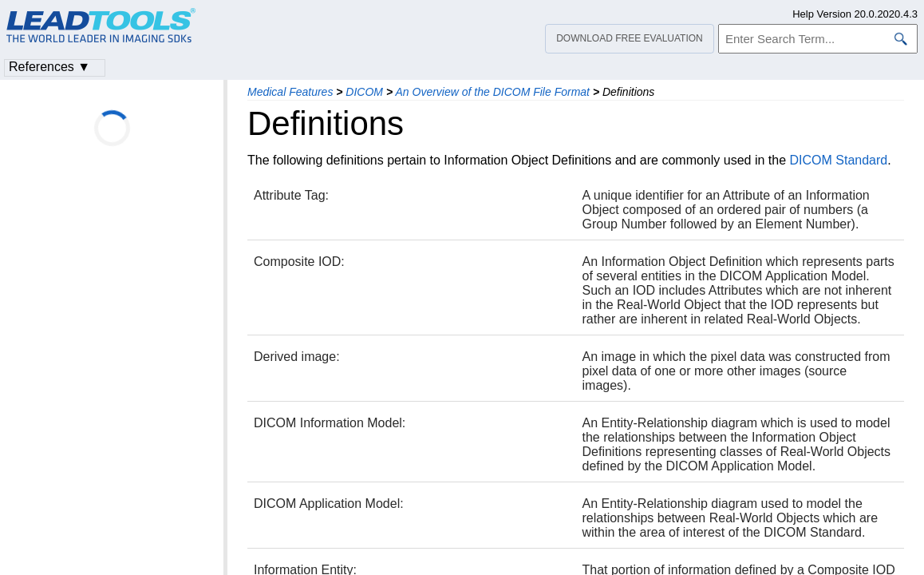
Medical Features (290, 92)
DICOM (364, 92)
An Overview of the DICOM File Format (492, 92)
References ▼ (49, 67)
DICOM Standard (838, 160)
